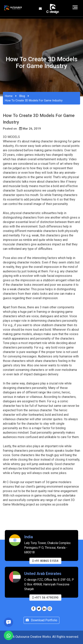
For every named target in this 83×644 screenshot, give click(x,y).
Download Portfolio (41, 620)
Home (9, 96)
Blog (22, 96)
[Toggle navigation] (75, 7)
